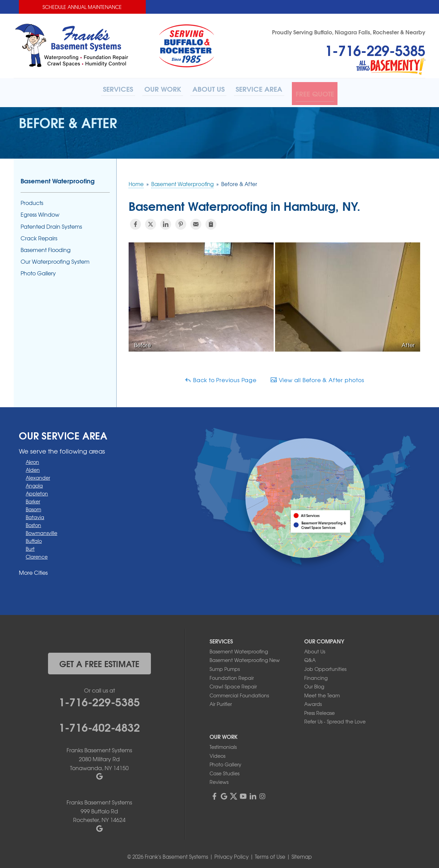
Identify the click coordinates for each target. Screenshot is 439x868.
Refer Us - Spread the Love (335, 719)
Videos (217, 753)
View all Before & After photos (317, 377)
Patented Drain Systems (51, 224)
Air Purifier (221, 702)
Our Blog (314, 684)
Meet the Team (322, 693)
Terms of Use (270, 854)
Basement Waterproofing (58, 179)
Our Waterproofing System (55, 259)
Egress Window (40, 212)
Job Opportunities (325, 666)
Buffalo (34, 538)
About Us (315, 649)
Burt (30, 546)
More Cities (33, 570)
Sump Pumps (225, 666)
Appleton (37, 491)
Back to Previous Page (221, 377)
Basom (33, 507)
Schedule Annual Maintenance (82, 7)
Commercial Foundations (239, 693)
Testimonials (223, 744)
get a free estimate (99, 661)
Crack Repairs (39, 236)
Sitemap (302, 854)
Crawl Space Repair (233, 684)
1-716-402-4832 (99, 724)
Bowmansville (41, 530)
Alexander (38, 475)
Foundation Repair (232, 675)
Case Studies (224, 771)
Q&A (310, 658)
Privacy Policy (232, 854)
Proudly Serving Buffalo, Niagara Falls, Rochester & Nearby (349, 32)
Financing (316, 675)
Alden (33, 467)
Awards (313, 702)
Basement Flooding (46, 247)
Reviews (219, 780)
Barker (33, 499)
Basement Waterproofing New (245, 658)
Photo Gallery (38, 271)
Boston (33, 523)
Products (32, 201)
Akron (32, 459)
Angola (34, 483)
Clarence (37, 554)
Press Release (319, 710)
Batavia (35, 515)
